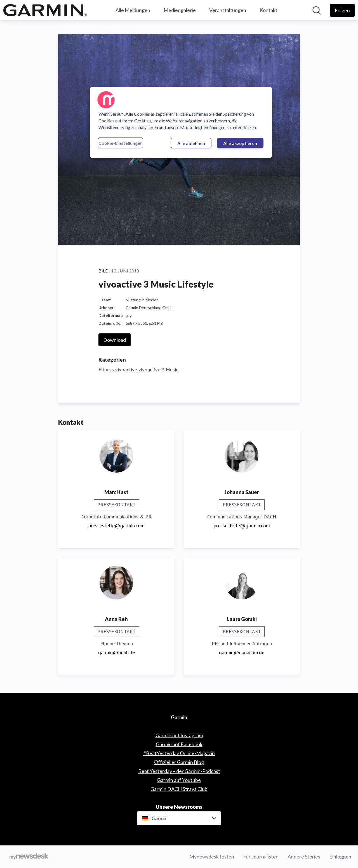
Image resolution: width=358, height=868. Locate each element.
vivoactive (126, 370)
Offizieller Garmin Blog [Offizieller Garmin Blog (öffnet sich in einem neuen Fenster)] (179, 762)
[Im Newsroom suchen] (317, 10)
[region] (181, 122)
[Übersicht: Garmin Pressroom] (45, 10)
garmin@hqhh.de (116, 652)
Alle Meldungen (133, 10)
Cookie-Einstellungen (121, 143)
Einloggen (340, 857)
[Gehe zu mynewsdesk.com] (29, 857)
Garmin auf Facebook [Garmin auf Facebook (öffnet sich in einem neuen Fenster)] (179, 744)
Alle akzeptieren (240, 143)
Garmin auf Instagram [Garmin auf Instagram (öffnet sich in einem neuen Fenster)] (179, 735)
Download (115, 340)
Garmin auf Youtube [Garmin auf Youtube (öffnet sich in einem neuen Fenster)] (179, 780)
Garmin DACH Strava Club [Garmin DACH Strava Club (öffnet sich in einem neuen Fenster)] (179, 789)
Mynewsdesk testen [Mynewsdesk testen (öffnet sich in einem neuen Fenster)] (212, 857)
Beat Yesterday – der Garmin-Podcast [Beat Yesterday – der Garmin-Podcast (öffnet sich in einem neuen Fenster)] (179, 771)
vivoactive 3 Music (158, 370)
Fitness (106, 370)
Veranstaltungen (228, 10)
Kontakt (268, 10)
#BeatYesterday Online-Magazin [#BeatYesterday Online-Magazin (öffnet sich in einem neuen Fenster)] (179, 753)
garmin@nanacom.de (242, 652)
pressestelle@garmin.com (116, 526)
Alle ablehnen (191, 143)
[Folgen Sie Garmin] (342, 10)
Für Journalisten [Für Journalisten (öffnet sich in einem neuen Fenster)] (261, 857)
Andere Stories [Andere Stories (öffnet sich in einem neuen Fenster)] (304, 857)
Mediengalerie (180, 10)
